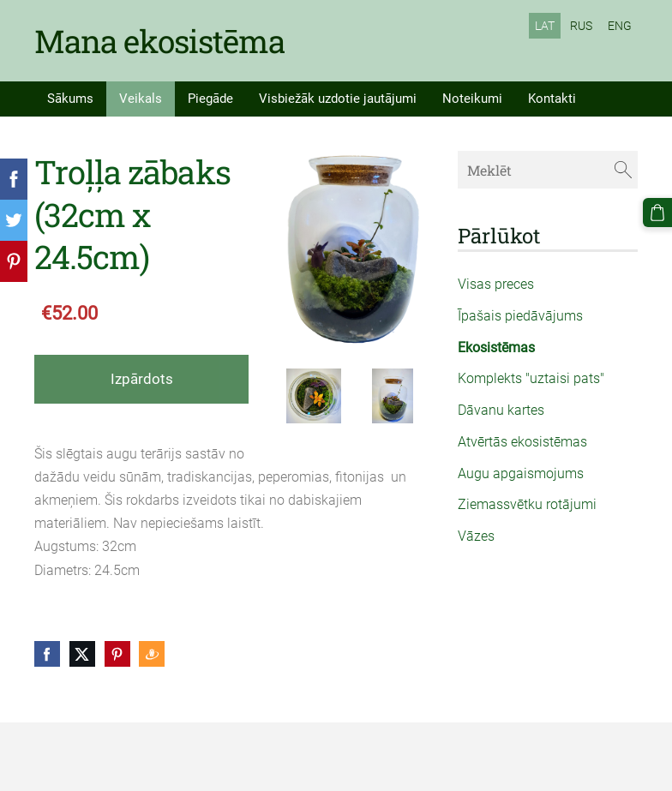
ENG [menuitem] (620, 26)
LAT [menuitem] (545, 26)
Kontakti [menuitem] (552, 99)
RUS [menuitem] (581, 26)
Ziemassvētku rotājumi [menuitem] (527, 504)
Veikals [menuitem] (141, 99)
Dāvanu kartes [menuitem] (501, 410)
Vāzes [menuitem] (476, 536)
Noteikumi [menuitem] (472, 99)
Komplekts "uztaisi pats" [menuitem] (531, 378)
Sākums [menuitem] (70, 99)
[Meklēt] (548, 169)
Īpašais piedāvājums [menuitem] (520, 316)
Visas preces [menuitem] (496, 284)
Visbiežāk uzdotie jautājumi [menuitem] (338, 99)
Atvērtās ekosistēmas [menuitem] (522, 442)
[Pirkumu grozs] (657, 213)
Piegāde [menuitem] (210, 99)
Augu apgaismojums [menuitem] (521, 473)
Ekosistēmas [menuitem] (496, 348)
